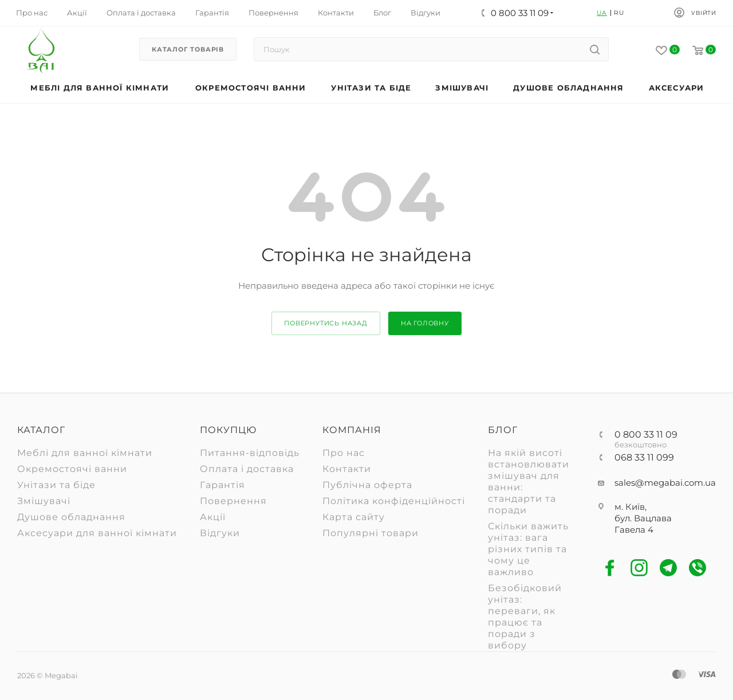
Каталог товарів (188, 49)
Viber (698, 568)
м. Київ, (630, 507)
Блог (503, 430)
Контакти (347, 469)
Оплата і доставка (247, 469)
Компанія (352, 430)
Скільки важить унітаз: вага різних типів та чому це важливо (528, 549)
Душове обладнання (71, 517)
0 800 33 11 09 (646, 435)
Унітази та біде (56, 485)
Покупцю (228, 430)
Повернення (233, 501)
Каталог (41, 430)
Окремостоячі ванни (72, 469)
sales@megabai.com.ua (665, 483)
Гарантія (222, 485)
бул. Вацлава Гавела (643, 524)
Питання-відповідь (250, 453)
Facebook (610, 568)
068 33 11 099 (644, 458)
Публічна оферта (367, 485)
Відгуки (220, 533)
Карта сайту (354, 517)
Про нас (344, 453)
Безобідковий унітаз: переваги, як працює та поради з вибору (525, 617)
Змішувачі (44, 501)
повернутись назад (326, 323)
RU (619, 13)
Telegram (669, 568)
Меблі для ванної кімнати (85, 453)
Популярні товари (371, 533)
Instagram (639, 568)
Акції (213, 517)
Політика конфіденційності (394, 501)
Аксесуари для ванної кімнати (97, 533)
